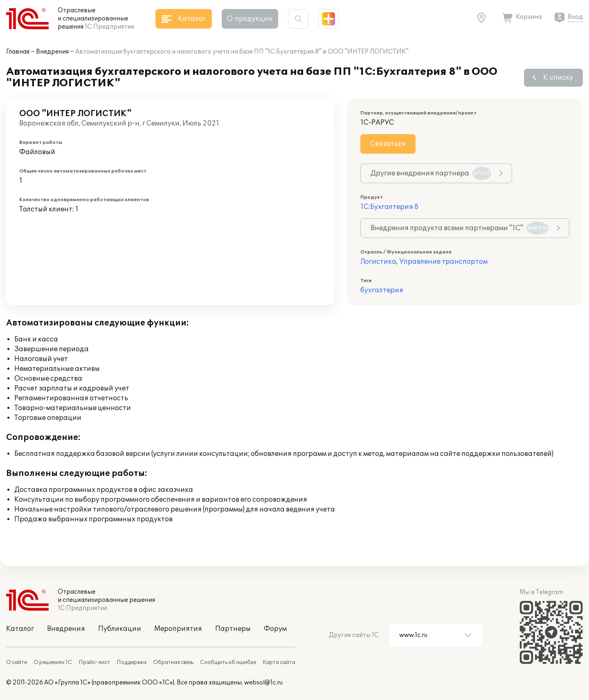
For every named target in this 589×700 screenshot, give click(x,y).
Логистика (378, 262)
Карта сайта (279, 662)
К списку (558, 78)
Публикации (120, 629)
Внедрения (52, 52)
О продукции (250, 19)
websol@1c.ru (263, 683)
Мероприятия (178, 629)
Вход (575, 17)
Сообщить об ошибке (228, 662)
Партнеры (233, 629)
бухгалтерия (382, 290)
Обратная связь (173, 662)
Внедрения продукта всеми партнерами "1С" (460, 228)
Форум (275, 629)
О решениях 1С (53, 662)
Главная (18, 52)
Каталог (20, 629)
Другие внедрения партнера (431, 173)
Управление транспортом (443, 262)
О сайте (17, 662)
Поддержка (132, 662)
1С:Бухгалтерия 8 (389, 207)
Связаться (388, 144)
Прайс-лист (94, 662)
